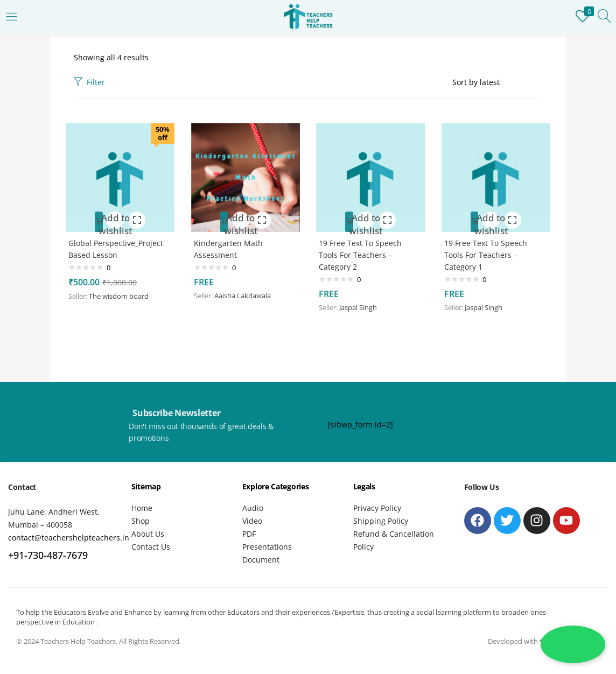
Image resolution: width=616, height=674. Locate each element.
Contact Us (151, 547)
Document (261, 560)
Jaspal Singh (361, 305)
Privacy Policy (377, 508)
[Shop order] (497, 82)
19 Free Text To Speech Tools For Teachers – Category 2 (363, 253)
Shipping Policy (381, 521)
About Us (148, 534)
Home (142, 508)
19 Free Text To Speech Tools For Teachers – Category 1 (488, 253)
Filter (89, 82)
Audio (253, 508)
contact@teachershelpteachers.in (69, 538)
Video (252, 521)
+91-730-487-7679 (48, 555)
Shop (141, 521)
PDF (249, 534)
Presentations (267, 547)
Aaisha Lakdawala (245, 293)
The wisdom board (121, 294)
